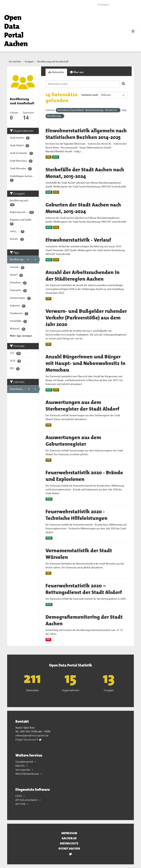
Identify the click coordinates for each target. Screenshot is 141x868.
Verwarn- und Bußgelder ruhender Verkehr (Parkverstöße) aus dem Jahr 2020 (86, 318)
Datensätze (56, 72)
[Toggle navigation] (133, 31)
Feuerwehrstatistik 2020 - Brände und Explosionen (84, 476)
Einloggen (104, 5)
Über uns (77, 72)
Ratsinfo (20, 766)
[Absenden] (123, 84)
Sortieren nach (90, 95)
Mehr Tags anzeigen (21, 336)
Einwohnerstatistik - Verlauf (78, 240)
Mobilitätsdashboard (27, 774)
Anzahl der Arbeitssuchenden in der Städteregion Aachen (83, 276)
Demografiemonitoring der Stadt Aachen (84, 620)
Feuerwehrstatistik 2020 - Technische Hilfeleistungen (76, 515)
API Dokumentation (27, 800)
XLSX (56, 157)
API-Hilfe (21, 804)
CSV (48, 157)
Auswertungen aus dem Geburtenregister (73, 441)
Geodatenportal (25, 762)
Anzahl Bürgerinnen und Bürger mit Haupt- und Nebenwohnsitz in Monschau (85, 363)
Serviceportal (23, 770)
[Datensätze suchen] (83, 84)
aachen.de (69, 838)
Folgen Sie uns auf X (29, 740)
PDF (48, 640)
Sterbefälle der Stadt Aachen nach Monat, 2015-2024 (85, 173)
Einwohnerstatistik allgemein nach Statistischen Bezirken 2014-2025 (86, 134)
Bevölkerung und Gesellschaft (53, 62)
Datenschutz (69, 843)
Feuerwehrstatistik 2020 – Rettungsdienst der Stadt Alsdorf (84, 589)
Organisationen (71, 690)
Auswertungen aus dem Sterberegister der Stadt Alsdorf (82, 406)
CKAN (19, 796)
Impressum (69, 833)
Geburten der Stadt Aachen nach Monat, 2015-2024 (83, 208)
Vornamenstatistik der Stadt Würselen (79, 554)
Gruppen (29, 62)
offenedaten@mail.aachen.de (32, 735)
